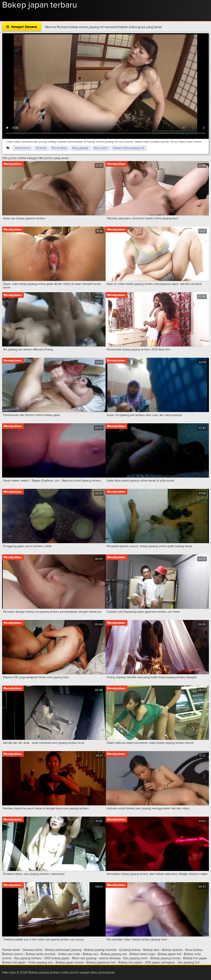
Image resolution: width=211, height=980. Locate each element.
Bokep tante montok (41, 954)
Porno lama (59, 148)
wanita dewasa (110, 958)
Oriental (41, 148)
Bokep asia (152, 950)
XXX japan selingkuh (160, 962)
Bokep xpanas (172, 950)
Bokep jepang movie (165, 958)
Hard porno (22, 148)
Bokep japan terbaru (40, 5)
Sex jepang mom (135, 958)
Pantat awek (11, 950)
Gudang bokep (130, 950)
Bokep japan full (169, 954)
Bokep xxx (90, 954)
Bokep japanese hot (101, 962)
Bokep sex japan (130, 962)
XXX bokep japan (57, 958)
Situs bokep (194, 950)
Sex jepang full (189, 962)
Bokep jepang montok (100, 950)
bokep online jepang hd (129, 148)
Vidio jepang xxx (41, 962)
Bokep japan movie (70, 962)
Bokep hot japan (195, 958)
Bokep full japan (14, 962)
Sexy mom (101, 148)
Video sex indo (69, 954)
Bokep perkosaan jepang (63, 950)
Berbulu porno (13, 954)
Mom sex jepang (84, 958)
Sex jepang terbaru (28, 958)
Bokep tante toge (142, 954)
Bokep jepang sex (114, 954)
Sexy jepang (80, 148)
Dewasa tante (33, 950)
